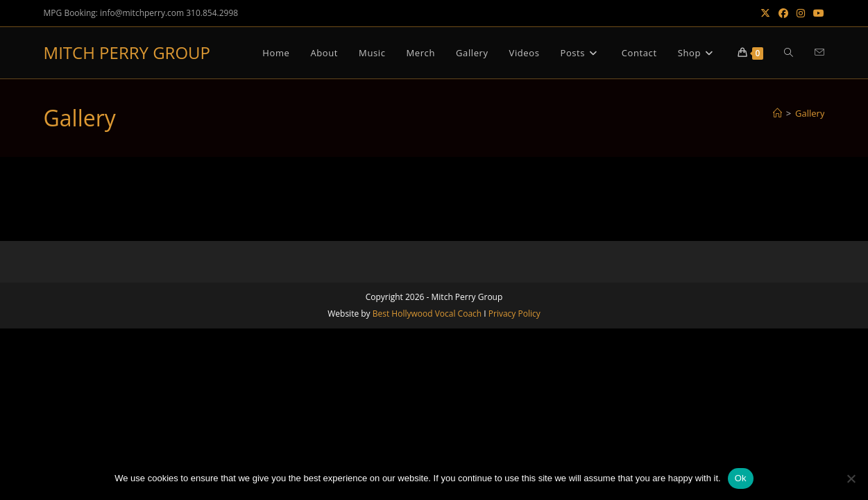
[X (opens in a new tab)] (765, 13)
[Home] (777, 113)
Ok (741, 478)
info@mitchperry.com (142, 13)
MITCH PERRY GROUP (127, 52)
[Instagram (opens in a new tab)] (801, 13)
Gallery (810, 113)
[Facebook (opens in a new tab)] (783, 13)
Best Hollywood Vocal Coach (427, 314)
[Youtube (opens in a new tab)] (817, 13)
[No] (851, 478)
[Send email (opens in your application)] (819, 52)
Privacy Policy (514, 314)
